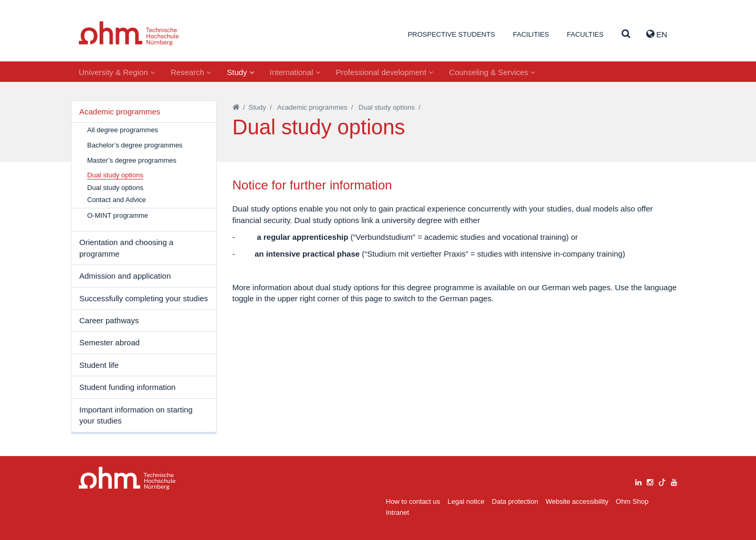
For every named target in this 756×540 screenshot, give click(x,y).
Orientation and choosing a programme (126, 248)
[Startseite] (236, 107)
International (295, 72)
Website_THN (129, 33)
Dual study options (115, 188)
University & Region (117, 72)
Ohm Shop (632, 501)
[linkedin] (638, 481)
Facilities (531, 34)
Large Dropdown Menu (127, 478)
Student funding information (127, 387)
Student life (99, 365)
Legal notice (466, 501)
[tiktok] (662, 481)
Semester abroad (109, 342)
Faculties (585, 34)
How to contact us (413, 501)
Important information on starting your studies (136, 415)
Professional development (385, 72)
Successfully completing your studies (144, 298)
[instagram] (650, 481)
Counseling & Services (492, 72)
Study (240, 72)
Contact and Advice (117, 200)
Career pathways (109, 320)
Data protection (515, 501)
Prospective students (451, 34)
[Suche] (626, 34)
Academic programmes (120, 112)
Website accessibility (577, 501)
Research (191, 72)
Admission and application (125, 276)
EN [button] (657, 34)
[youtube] (674, 481)
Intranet (397, 512)
